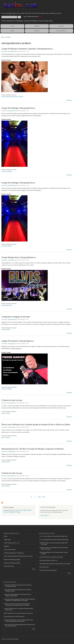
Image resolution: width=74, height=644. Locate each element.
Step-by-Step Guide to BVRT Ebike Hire (14, 617)
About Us (37, 31)
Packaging (18, 512)
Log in (25, 17)
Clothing (6, 510)
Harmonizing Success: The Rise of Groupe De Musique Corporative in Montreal (33, 449)
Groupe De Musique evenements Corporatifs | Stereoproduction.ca (27, 49)
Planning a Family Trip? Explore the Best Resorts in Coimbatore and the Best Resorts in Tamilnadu (17, 605)
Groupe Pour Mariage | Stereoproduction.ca (18, 108)
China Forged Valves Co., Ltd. (12, 543)
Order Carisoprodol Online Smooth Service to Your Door (18, 556)
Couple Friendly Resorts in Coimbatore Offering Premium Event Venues (19, 609)
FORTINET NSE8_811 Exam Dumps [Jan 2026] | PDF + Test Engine (54, 544)
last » (44, 497)
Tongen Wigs (7, 540)
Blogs (12, 31)
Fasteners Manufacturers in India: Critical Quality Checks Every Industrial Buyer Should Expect (18, 621)
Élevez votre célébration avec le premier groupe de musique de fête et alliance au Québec (36, 424)
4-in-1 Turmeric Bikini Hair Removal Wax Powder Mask (54, 536)
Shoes (21, 510)
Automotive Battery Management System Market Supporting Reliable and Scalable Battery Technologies (19, 600)
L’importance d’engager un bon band (16, 317)
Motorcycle (6, 512)
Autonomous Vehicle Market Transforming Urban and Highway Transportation (18, 595)
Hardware (29, 510)
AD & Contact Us (61, 31)
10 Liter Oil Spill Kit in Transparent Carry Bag (51, 557)
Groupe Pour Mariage (7, 171)
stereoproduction (12, 51)
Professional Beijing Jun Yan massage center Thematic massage (54, 553)
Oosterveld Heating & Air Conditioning (14, 553)
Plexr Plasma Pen (44, 567)
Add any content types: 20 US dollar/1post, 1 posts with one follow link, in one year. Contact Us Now (27, 21)
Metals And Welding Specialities (12, 560)
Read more (69, 100)
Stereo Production (6, 330)
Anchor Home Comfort (10, 550)
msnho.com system (13, 639)
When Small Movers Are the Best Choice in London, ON (18, 613)
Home (12, 26)
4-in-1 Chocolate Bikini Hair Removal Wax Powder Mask (54, 540)
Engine (12, 512)
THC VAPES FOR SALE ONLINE (48, 570)
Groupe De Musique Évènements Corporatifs (12, 97)
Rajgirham (7, 546)
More (34, 569)
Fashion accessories (14, 510)
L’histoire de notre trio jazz (12, 400)
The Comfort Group (9, 566)
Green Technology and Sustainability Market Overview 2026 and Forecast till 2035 (19, 625)
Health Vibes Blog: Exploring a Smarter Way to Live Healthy (55, 564)
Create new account (33, 17)
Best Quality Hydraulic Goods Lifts (48, 560)
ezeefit (6, 536)
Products (61, 26)
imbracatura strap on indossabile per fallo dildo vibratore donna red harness (54, 548)
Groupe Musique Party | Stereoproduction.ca (19, 257)
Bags (24, 510)
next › (40, 497)
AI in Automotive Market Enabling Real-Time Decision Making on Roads (18, 590)
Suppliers (37, 26)
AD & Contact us (45, 515)
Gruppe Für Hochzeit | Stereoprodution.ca (18, 341)
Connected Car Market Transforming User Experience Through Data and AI (18, 586)
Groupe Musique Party (7, 305)
